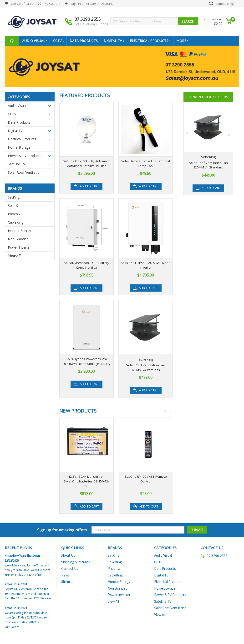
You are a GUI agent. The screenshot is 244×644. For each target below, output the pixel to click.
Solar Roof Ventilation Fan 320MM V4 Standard (208, 165)
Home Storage (19, 147)
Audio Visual (35, 41)
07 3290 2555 (91, 21)
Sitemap (67, 586)
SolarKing (15, 206)
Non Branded (18, 239)
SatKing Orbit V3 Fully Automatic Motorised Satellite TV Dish (86, 163)
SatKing (14, 197)
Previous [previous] (165, 412)
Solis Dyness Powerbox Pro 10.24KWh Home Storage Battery (86, 361)
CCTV (60, 41)
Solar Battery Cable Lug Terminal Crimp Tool (146, 163)
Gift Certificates (22, 4)
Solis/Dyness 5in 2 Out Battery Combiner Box (87, 265)
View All (14, 256)
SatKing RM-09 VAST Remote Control (146, 479)
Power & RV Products (25, 156)
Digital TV (116, 41)
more (187, 41)
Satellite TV (16, 164)
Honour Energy (19, 231)
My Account (52, 4)
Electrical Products (153, 41)
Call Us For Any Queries (91, 24)
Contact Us (70, 573)
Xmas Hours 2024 (16, 589)
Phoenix (14, 214)
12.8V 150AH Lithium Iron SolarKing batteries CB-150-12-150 (86, 481)
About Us (68, 560)
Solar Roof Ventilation (25, 172)
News (66, 580)
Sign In (76, 4)
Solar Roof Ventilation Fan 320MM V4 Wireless (146, 367)
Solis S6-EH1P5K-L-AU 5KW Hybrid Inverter (146, 265)
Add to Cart (89, 186)
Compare (222, 4)
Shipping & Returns (76, 567)
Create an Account (99, 4)
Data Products (86, 41)
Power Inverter (19, 247)
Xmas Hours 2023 (16, 613)
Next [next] (171, 412)
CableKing (15, 222)
